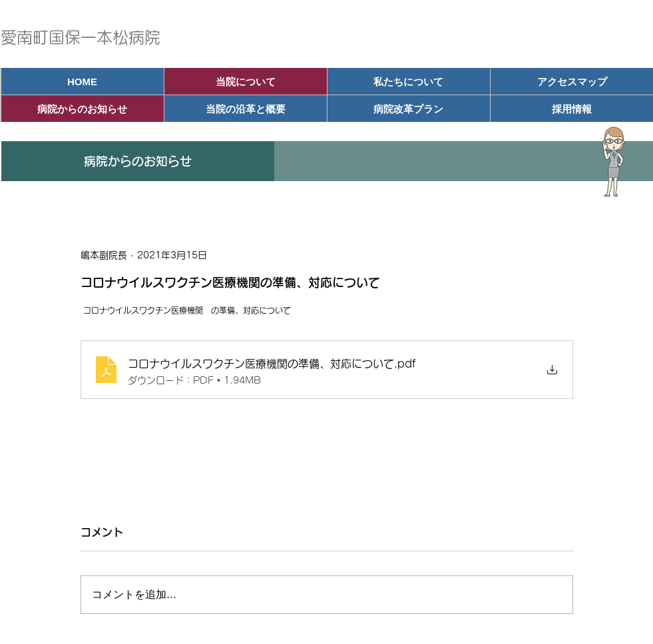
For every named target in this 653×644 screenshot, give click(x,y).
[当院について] (246, 81)
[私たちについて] (409, 81)
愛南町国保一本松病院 (81, 37)
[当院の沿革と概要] (246, 109)
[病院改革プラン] (409, 109)
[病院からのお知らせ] (83, 109)
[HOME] (83, 81)
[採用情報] (572, 109)
